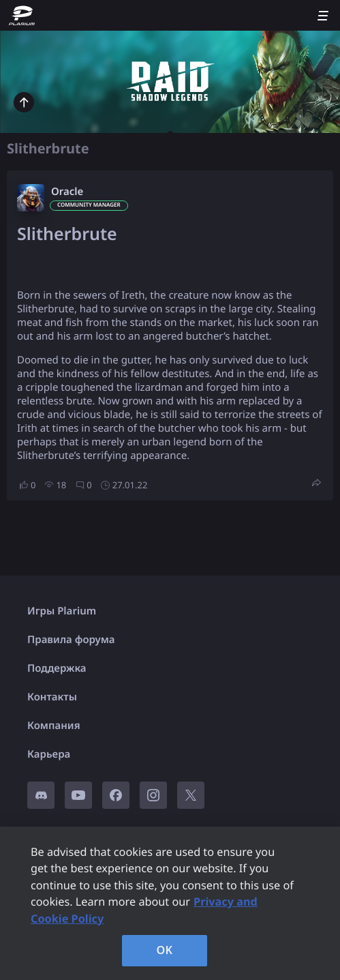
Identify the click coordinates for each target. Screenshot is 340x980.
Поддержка (57, 668)
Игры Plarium (62, 611)
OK (165, 950)
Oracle (67, 192)
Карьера (49, 754)
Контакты (52, 697)
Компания (54, 726)
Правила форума (71, 640)
